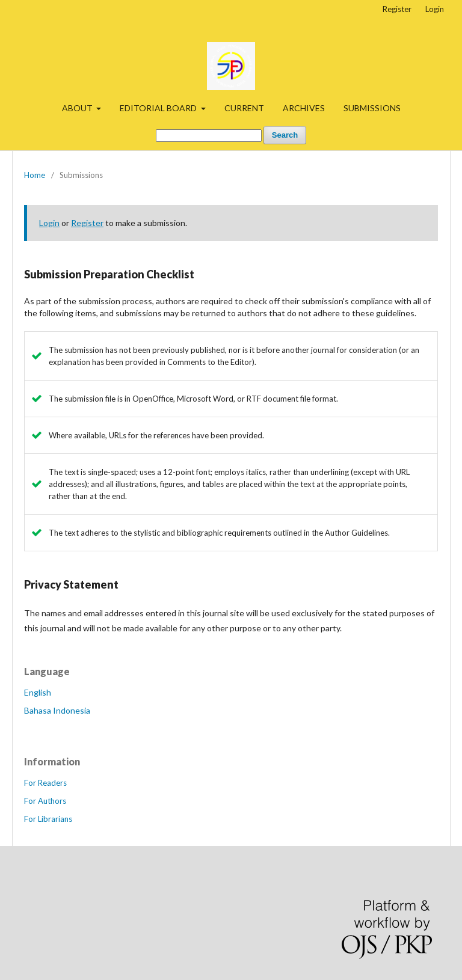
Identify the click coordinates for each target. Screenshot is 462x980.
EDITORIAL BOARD (159, 108)
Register (397, 9)
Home (35, 175)
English (38, 692)
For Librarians (48, 819)
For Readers (45, 783)
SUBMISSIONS (372, 108)
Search (285, 135)
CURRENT (244, 108)
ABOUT (78, 108)
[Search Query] (209, 136)
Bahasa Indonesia (57, 710)
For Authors (45, 801)
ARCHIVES (304, 108)
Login (435, 9)
